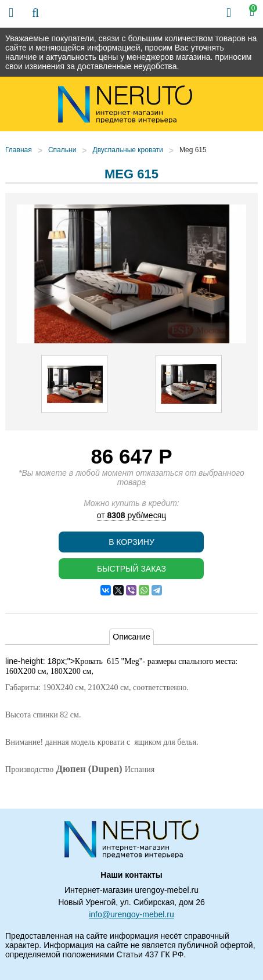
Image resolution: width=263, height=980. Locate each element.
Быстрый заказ (131, 569)
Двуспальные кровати (128, 150)
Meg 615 (193, 150)
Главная (19, 150)
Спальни (62, 150)
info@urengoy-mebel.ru (131, 914)
